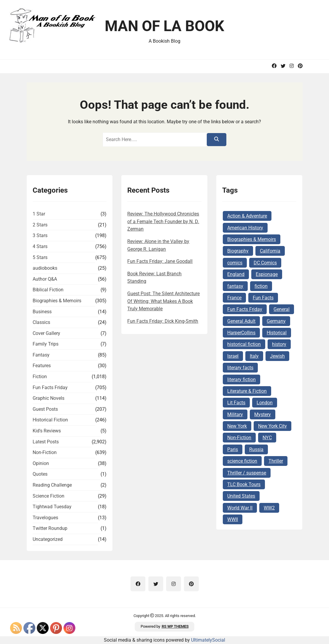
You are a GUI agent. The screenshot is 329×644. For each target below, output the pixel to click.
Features (42, 366)
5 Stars (40, 257)
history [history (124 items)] (279, 344)
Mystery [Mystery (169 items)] (263, 414)
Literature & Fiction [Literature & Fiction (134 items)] (247, 391)
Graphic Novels (49, 398)
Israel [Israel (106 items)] (233, 356)
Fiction (40, 377)
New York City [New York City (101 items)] (272, 426)
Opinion (41, 463)
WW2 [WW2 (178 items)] (269, 508)
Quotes (40, 474)
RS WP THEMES (175, 626)
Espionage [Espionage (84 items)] (267, 274)
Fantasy (41, 355)
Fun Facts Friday (50, 387)
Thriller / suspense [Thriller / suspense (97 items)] (247, 473)
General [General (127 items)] (282, 309)
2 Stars (40, 225)
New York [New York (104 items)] (237, 426)
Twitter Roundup (50, 528)
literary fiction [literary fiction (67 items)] (241, 379)
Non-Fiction (45, 452)
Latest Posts (46, 442)
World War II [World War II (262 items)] (240, 508)
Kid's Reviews (47, 431)
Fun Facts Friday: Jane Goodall (160, 261)
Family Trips (46, 344)
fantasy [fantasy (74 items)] (235, 286)
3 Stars (40, 235)
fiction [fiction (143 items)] (261, 286)
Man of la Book (164, 26)
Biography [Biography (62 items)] (238, 251)
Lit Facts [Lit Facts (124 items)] (236, 403)
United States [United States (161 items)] (241, 496)
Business (42, 312)
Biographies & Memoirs (57, 301)
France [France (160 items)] (234, 298)
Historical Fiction (50, 420)
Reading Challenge (52, 485)
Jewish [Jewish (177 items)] (277, 356)
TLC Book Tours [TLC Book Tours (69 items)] (244, 484)
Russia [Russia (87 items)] (256, 449)
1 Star (39, 214)
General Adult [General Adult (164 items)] (241, 321)
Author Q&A (45, 279)
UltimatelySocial (208, 640)
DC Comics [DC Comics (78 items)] (265, 263)
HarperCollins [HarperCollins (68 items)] (241, 333)
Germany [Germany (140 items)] (276, 321)
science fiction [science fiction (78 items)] (242, 461)
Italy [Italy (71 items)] (254, 356)
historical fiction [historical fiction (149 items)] (244, 344)
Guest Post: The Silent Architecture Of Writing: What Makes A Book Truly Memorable (163, 301)
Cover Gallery (46, 333)
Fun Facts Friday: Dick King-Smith (163, 321)
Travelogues (45, 518)
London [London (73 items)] (265, 403)
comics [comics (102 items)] (235, 263)
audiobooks (45, 268)
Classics (41, 322)
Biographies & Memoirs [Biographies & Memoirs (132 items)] (252, 239)
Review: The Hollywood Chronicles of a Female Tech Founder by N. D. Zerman (163, 221)
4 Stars (40, 246)
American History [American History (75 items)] (245, 228)
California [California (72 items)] (270, 251)
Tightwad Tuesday (52, 507)
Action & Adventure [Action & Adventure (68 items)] (247, 216)
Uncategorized (48, 539)
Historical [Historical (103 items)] (277, 333)
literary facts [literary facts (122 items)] (240, 368)
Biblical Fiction (48, 290)
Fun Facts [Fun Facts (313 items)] (263, 298)
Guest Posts (45, 409)
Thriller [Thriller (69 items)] (276, 461)
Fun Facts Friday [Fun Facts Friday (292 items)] (245, 309)
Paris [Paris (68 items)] (233, 449)
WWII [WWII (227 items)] (233, 519)
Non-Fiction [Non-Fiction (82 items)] (239, 438)
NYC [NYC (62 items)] (267, 438)
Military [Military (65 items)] (235, 414)
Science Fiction (49, 496)
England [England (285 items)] (236, 274)
